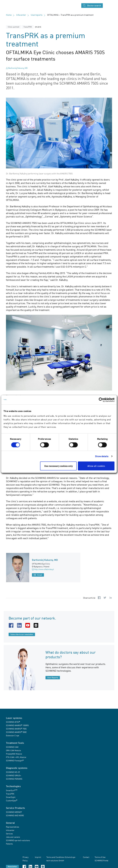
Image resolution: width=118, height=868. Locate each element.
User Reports (53, 678)
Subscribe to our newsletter (22, 634)
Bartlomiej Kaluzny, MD (18, 68)
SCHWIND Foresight (15, 761)
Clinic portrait (14, 27)
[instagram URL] (37, 625)
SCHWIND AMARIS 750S (16, 729)
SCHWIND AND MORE (15, 815)
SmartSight (11, 797)
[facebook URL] (12, 625)
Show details (102, 456)
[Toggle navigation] (107, 6)
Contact (86, 857)
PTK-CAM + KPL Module (16, 757)
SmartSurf (12, 790)
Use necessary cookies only (58, 466)
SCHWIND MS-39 (13, 772)
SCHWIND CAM (12, 747)
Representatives (13, 827)
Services (9, 834)
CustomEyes (12, 800)
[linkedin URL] (20, 625)
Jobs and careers (13, 837)
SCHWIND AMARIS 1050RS (17, 725)
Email (38, 575)
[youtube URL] (28, 625)
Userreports (37, 15)
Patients (9, 844)
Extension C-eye (13, 736)
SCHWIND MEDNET (14, 812)
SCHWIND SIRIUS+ (14, 776)
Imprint (38, 857)
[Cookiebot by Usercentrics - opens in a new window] (101, 400)
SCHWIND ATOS (13, 722)
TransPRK (28, 27)
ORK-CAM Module (13, 750)
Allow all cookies (96, 466)
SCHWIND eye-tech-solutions (18, 840)
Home (9, 15)
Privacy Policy (26, 859)
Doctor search (92, 6)
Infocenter (21, 15)
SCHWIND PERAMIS (14, 779)
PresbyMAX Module (14, 754)
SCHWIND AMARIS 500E (16, 732)
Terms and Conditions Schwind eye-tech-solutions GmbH (61, 859)
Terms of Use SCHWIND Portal (101, 859)
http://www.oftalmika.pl (43, 569)
